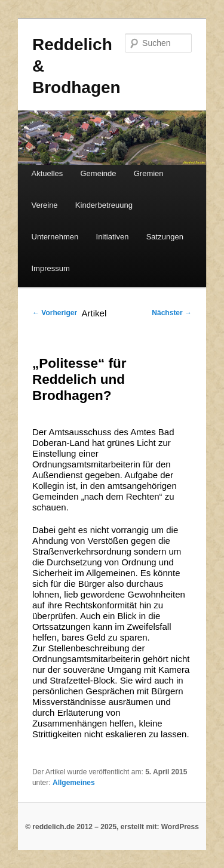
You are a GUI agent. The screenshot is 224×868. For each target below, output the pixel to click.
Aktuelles (47, 173)
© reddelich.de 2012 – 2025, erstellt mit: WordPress (112, 827)
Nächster (172, 313)
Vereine (45, 205)
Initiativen (113, 237)
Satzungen (165, 237)
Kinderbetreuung (104, 205)
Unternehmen (55, 237)
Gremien (149, 173)
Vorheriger (55, 313)
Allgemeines (74, 783)
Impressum (51, 268)
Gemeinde (99, 173)
